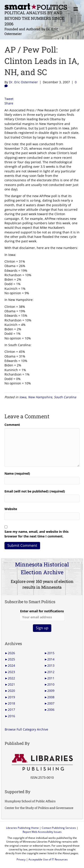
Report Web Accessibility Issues (42, 832)
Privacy (21, 859)
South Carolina (65, 397)
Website (11, 509)
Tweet (9, 99)
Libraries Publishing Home (22, 828)
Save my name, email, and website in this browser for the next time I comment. (37, 534)
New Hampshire (40, 397)
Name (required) (17, 473)
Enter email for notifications (42, 615)
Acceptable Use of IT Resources (48, 859)
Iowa (23, 397)
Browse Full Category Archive (26, 729)
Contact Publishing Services (59, 828)
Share (9, 103)
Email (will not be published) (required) (35, 491)
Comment (12, 425)
